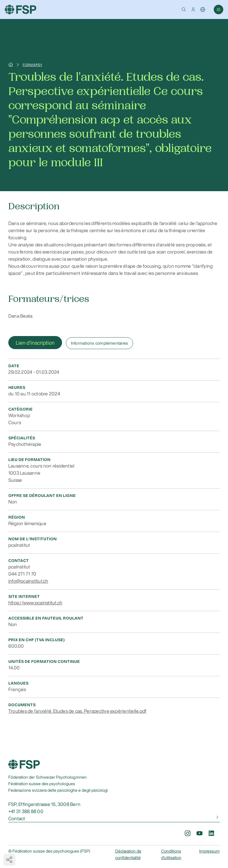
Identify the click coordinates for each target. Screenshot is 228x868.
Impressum (209, 851)
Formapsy (32, 65)
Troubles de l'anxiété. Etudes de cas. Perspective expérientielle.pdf (77, 711)
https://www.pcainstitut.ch (35, 603)
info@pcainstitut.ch (28, 581)
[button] (184, 9)
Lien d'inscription (35, 343)
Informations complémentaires (100, 343)
